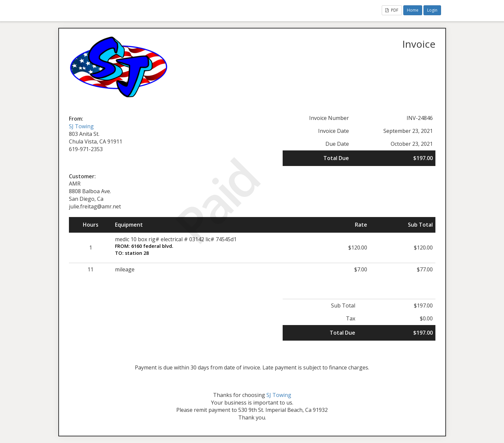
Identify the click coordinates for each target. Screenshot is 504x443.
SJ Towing (81, 126)
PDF (392, 10)
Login (432, 10)
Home (413, 10)
